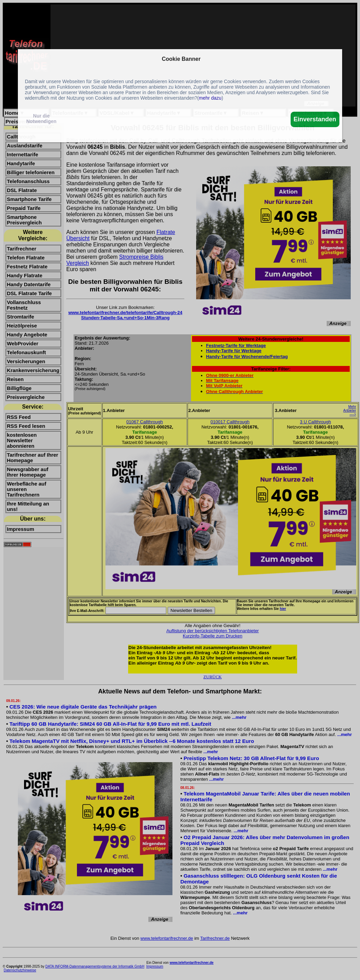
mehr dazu (210, 98)
